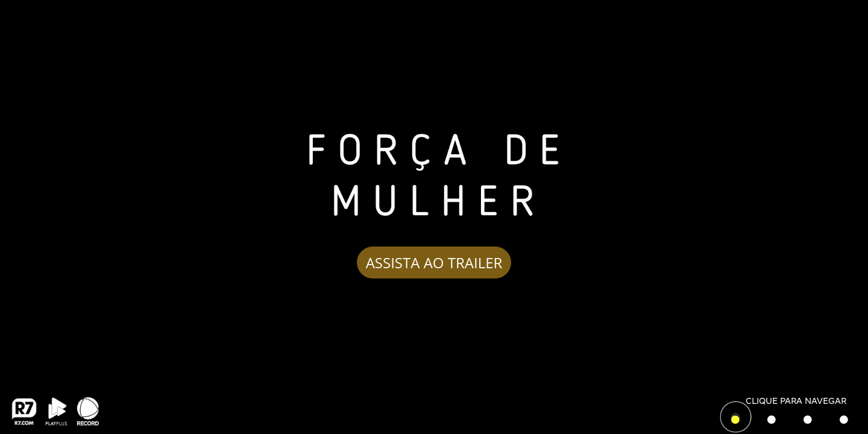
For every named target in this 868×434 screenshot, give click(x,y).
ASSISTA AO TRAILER (434, 262)
